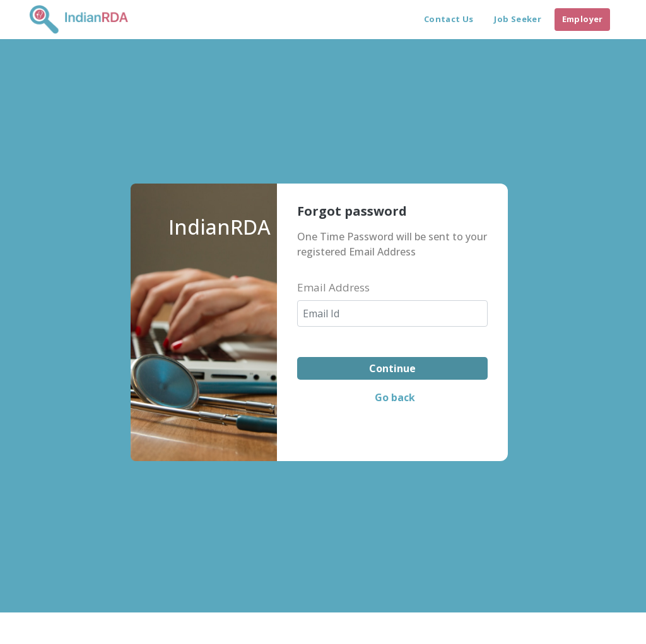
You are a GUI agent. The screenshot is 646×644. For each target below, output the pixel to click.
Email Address (333, 287)
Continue (392, 368)
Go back (395, 397)
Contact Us (449, 19)
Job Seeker (518, 19)
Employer (583, 19)
